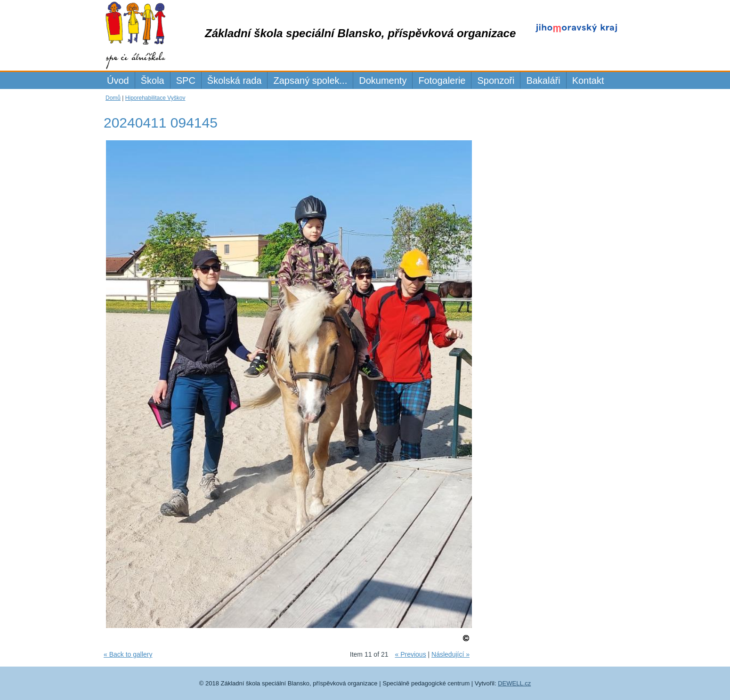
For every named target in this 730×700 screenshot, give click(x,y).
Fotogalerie (442, 80)
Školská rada (235, 80)
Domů (113, 98)
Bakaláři (543, 80)
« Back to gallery (128, 654)
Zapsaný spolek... (310, 80)
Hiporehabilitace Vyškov (155, 98)
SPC (186, 80)
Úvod (118, 80)
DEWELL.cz (514, 683)
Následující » (450, 654)
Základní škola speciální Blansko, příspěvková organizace (360, 33)
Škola (153, 80)
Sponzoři (496, 80)
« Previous (410, 654)
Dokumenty (383, 80)
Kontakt (588, 80)
